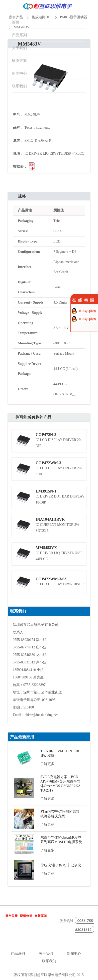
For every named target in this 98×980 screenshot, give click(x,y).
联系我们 (49, 961)
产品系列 (18, 954)
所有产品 (16, 17)
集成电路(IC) (41, 17)
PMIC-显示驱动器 (74, 17)
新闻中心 (74, 954)
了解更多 (47, 764)
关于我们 (46, 954)
